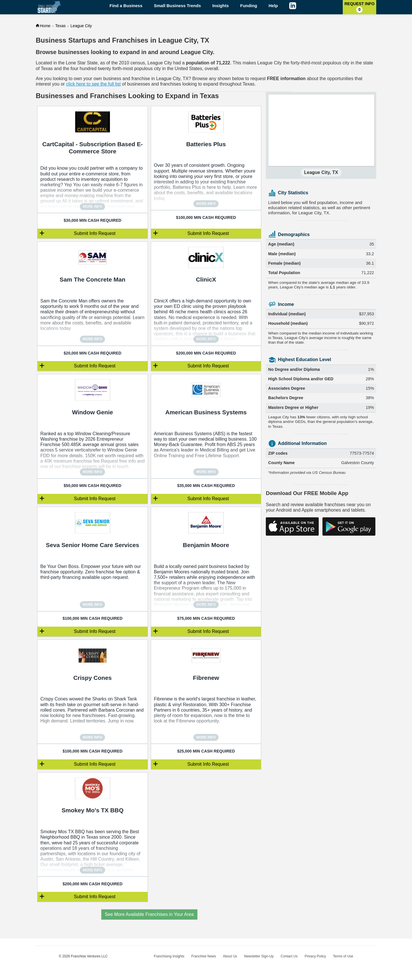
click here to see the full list (93, 84)
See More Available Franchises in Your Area (149, 914)
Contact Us (289, 956)
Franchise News (204, 956)
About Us (230, 956)
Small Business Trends (177, 6)
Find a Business (126, 6)
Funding (249, 6)
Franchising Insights (169, 956)
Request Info (359, 7)
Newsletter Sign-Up (259, 956)
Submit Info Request (95, 233)
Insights (221, 6)
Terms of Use (343, 956)
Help (273, 6)
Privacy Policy (315, 956)
